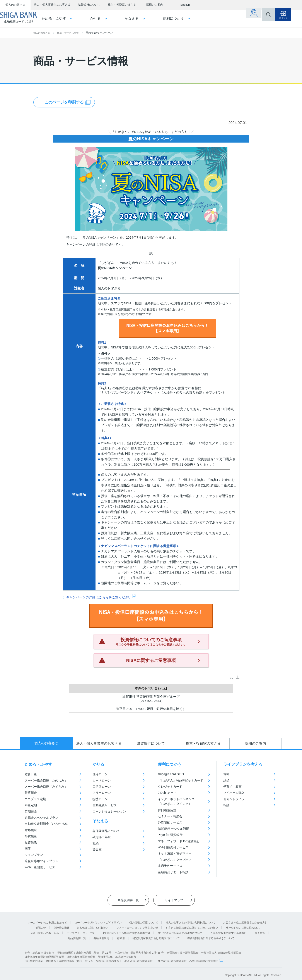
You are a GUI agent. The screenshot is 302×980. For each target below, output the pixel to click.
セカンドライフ (234, 799)
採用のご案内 (155, 5)
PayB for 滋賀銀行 (170, 835)
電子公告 (260, 930)
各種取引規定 (101, 935)
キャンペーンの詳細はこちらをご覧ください (99, 597)
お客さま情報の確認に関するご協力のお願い (192, 925)
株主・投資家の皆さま (122, 5)
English (185, 5)
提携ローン (100, 799)
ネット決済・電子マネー (175, 853)
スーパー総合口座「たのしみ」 (46, 780)
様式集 (121, 935)
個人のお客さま (15, 5)
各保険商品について (106, 831)
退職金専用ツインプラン (41, 861)
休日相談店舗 (167, 810)
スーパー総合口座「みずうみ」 (46, 787)
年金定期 (31, 805)
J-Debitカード (167, 793)
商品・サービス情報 (68, 33)
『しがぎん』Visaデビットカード (181, 780)
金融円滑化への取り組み (45, 930)
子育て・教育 (232, 787)
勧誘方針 (41, 925)
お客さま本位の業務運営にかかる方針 (245, 920)
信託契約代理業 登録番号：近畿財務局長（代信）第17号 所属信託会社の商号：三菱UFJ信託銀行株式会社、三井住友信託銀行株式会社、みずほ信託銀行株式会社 (121, 958)
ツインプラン (34, 855)
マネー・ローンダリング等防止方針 (137, 925)
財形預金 (31, 830)
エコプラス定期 (35, 799)
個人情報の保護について (144, 920)
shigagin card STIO (171, 774)
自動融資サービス (105, 805)
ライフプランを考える (243, 764)
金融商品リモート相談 (173, 872)
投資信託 (31, 842)
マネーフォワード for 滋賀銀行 (179, 841)
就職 (226, 774)
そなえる (100, 821)
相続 (96, 843)
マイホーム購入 (234, 793)
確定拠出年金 (102, 837)
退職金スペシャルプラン (41, 818)
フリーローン (102, 793)
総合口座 (31, 774)
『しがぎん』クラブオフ (175, 860)
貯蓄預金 (31, 793)
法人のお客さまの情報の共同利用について (191, 920)
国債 (28, 849)
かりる (98, 764)
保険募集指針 (61, 925)
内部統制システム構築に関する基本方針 (127, 930)
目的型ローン (102, 787)
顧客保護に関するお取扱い (93, 925)
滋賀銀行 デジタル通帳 (174, 829)
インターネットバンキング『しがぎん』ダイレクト (176, 801)
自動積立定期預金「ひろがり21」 (48, 824)
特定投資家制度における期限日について (156, 935)
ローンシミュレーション (109, 811)
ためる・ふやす (38, 764)
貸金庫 (97, 849)
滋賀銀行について (89, 5)
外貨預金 (31, 836)
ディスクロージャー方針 (81, 930)
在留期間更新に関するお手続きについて (211, 935)
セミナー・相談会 (170, 816)
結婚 (226, 780)
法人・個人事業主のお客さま (52, 5)
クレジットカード (170, 787)
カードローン (102, 780)
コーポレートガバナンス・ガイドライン (98, 920)
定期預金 (31, 811)
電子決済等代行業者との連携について (180, 930)
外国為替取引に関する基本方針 (229, 930)
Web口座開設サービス (40, 867)
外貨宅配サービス (170, 822)
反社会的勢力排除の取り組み (243, 925)
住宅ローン (100, 774)
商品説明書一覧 (77, 935)
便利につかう (170, 764)
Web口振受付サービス (173, 847)
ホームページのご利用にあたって (47, 920)
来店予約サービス (170, 866)
